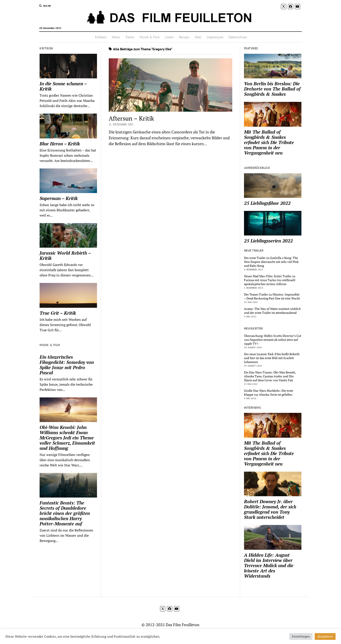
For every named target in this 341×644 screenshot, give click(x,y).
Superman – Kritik (59, 198)
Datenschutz (238, 37)
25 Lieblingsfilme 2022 (267, 203)
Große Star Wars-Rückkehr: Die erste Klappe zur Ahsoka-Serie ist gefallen (269, 393)
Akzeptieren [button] (325, 636)
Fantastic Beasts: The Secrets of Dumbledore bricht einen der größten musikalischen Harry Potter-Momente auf (65, 513)
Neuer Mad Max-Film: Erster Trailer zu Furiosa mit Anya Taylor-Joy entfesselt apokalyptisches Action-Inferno (270, 280)
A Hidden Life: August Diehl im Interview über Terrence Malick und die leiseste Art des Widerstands (269, 565)
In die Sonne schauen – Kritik (63, 86)
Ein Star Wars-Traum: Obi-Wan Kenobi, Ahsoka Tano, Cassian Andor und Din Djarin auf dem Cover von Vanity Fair (270, 376)
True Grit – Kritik (58, 313)
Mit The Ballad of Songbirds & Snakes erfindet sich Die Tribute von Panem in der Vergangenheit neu (269, 142)
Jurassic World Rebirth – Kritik (65, 256)
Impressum (215, 37)
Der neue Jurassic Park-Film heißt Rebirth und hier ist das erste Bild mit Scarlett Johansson (272, 358)
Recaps (184, 37)
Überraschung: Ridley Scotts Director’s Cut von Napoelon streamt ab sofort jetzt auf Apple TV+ (273, 340)
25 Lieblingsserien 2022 (268, 241)
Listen (169, 37)
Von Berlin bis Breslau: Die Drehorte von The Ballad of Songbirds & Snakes (272, 89)
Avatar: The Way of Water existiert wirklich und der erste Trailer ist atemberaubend (272, 311)
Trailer (130, 37)
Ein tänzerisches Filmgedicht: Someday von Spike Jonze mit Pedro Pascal (67, 365)
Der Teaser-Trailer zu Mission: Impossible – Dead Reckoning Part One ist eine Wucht (272, 296)
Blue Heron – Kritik (60, 144)
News (116, 37)
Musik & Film (150, 37)
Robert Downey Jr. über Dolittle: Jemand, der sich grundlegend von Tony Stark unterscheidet (270, 509)
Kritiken (101, 37)
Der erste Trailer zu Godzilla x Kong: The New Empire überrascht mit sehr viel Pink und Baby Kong (271, 262)
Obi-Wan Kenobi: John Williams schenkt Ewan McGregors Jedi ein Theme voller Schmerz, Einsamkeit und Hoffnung (67, 438)
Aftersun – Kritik (131, 118)
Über (198, 37)
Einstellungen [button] (301, 636)
